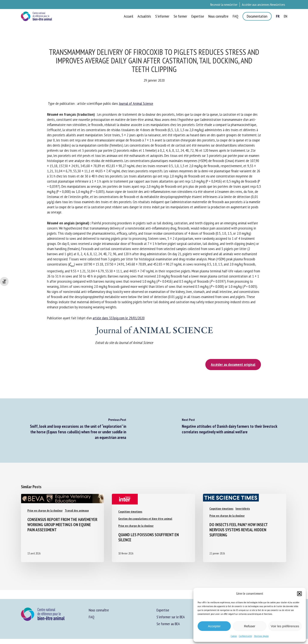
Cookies (234, 636)
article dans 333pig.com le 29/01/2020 (119, 318)
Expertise (163, 610)
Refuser (250, 626)
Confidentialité (245, 636)
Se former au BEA (168, 624)
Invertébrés (243, 509)
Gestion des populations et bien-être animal (145, 519)
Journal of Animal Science (136, 103)
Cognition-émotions (130, 512)
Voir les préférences (285, 626)
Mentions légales (261, 636)
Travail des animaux (77, 510)
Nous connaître (99, 610)
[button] (299, 594)
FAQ (92, 617)
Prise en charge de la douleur (45, 510)
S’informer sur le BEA (171, 617)
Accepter (214, 626)
